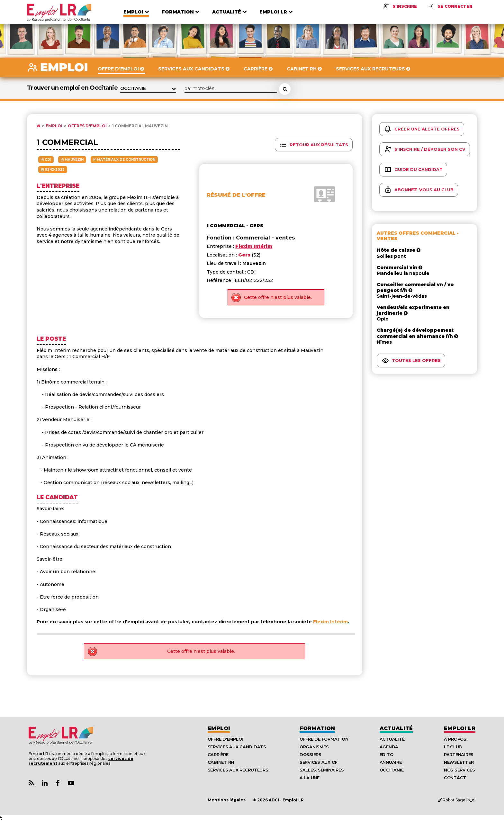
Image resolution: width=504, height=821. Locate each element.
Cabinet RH (221, 762)
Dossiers (310, 754)
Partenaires (459, 754)
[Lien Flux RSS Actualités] (31, 783)
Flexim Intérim (330, 622)
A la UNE (310, 778)
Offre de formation (324, 739)
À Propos (455, 739)
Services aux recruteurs (238, 770)
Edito (387, 754)
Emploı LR (460, 728)
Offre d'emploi (225, 739)
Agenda (389, 747)
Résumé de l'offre (236, 195)
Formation (317, 728)
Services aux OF (319, 762)
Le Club (453, 747)
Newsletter (459, 762)
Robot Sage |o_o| (457, 800)
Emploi (54, 126)
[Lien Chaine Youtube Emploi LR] (71, 783)
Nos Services (459, 770)
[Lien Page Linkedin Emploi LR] (45, 783)
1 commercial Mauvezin (140, 126)
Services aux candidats (237, 747)
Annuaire (391, 762)
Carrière (218, 754)
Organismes (314, 747)
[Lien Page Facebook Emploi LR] (58, 783)
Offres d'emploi (87, 126)
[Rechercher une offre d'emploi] (285, 89)
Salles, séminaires (322, 770)
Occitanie (392, 770)
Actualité (396, 728)
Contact (455, 778)
